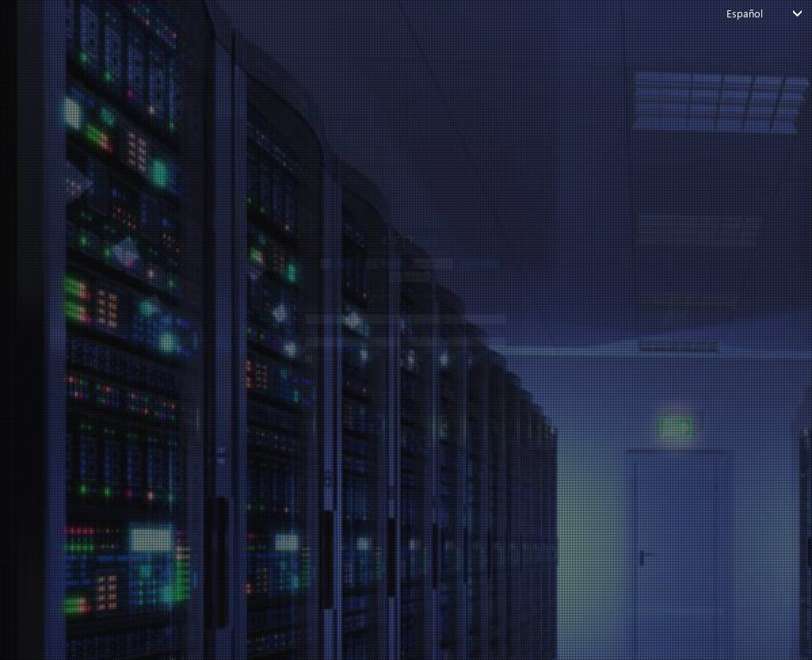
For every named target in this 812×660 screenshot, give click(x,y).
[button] (202, 132)
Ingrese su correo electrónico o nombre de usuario (233, 265)
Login (398, 450)
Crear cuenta (451, 511)
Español (745, 13)
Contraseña (129, 333)
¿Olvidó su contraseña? (153, 484)
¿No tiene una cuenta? (397, 511)
